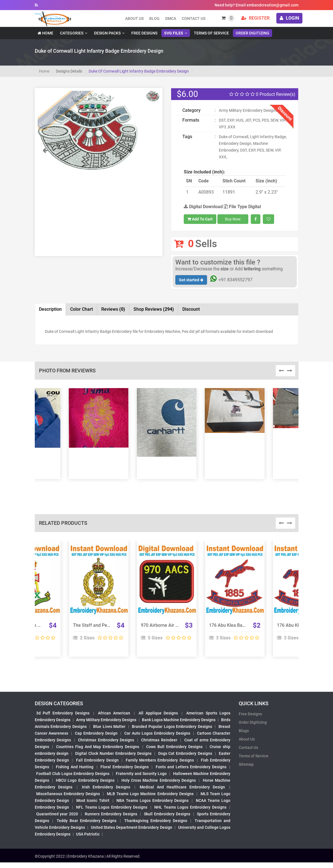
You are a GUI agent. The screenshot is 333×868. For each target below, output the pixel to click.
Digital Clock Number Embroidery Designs (113, 753)
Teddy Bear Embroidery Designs (87, 821)
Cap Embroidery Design (96, 733)
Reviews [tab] (113, 309)
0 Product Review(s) (262, 94)
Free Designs (144, 33)
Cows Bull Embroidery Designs (174, 747)
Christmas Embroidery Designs (106, 740)
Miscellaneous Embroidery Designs (68, 794)
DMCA (171, 18)
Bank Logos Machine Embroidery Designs (179, 720)
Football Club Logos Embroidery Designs (73, 774)
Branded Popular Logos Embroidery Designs (172, 727)
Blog (154, 18)
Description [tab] (50, 309)
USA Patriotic (88, 834)
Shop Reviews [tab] (154, 309)
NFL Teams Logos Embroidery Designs (112, 807)
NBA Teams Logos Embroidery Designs (152, 800)
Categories (72, 33)
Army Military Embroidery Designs (106, 720)
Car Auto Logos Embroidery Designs (157, 733)
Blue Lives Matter (109, 727)
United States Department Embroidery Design (132, 827)
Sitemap (246, 764)
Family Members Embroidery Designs (160, 760)
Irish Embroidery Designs (106, 787)
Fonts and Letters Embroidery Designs (191, 767)
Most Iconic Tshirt (93, 800)
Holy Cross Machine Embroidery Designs (159, 780)
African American (114, 713)
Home (45, 33)
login (289, 18)
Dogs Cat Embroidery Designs (185, 753)
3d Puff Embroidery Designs (63, 713)
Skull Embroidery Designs (167, 814)
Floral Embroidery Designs (125, 767)
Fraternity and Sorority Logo (141, 774)
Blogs (244, 731)
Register (255, 18)
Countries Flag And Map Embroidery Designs (98, 747)
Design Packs (107, 33)
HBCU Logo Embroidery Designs (85, 780)
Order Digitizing (252, 33)
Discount (191, 309)
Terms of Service (211, 33)
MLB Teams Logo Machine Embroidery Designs (150, 794)
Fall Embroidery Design (97, 760)
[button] (45, 160)
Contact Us (194, 18)
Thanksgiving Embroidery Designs (156, 821)
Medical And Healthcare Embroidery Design (182, 787)
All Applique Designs (158, 713)
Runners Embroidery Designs (111, 814)
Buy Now (233, 219)
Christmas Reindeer (159, 740)
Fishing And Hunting (75, 767)
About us (134, 18)
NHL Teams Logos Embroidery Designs (190, 807)
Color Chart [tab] (81, 309)
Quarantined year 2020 (57, 814)
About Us (247, 739)
